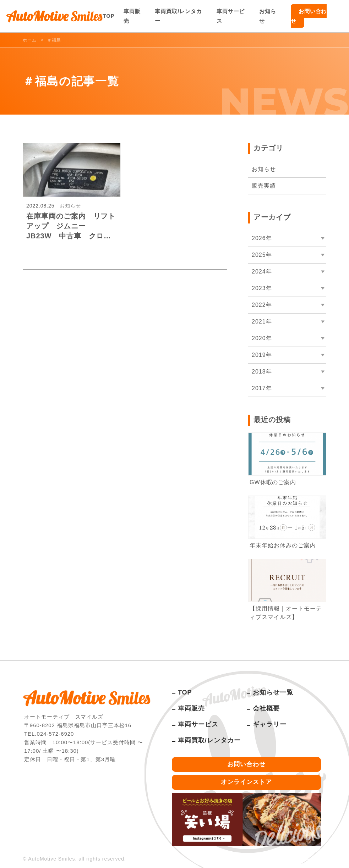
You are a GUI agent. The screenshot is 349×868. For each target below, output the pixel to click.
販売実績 (264, 186)
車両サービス (231, 16)
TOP (108, 16)
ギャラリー (270, 724)
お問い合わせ (309, 16)
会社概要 (266, 708)
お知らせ (268, 16)
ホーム (30, 40)
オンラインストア (246, 782)
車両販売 (132, 16)
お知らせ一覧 (273, 692)
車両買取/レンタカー (178, 16)
